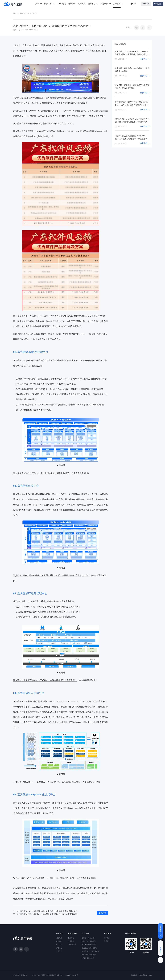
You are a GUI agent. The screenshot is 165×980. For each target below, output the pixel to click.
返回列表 (102, 913)
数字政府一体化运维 (89, 945)
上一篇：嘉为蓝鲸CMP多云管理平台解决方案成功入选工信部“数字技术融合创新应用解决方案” (46, 911)
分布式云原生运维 (88, 958)
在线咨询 (146, 4)
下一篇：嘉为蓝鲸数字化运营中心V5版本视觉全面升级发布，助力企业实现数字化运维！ (46, 914)
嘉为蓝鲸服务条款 (146, 975)
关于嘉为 (23, 14)
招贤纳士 (59, 948)
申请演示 (158, 4)
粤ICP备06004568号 (72, 975)
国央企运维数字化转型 (89, 948)
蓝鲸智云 (107, 941)
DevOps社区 (72, 945)
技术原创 (71, 941)
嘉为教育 (107, 938)
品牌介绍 (59, 938)
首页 (15, 14)
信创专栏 (59, 941)
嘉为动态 (34, 14)
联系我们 (59, 951)
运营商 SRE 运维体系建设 (90, 951)
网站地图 (134, 975)
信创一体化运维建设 (89, 955)
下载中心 (71, 938)
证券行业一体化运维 (89, 941)
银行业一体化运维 (88, 938)
